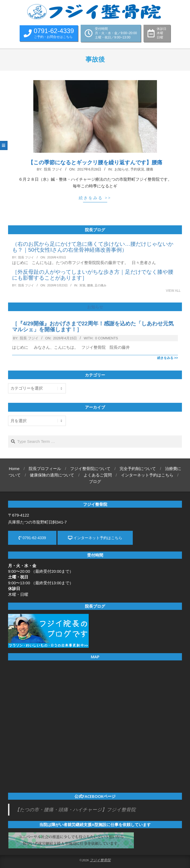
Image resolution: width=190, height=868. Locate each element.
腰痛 (150, 169)
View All (173, 291)
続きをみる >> (95, 198)
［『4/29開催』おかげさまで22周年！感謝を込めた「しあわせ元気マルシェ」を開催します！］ (93, 326)
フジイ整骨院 (100, 860)
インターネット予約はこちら (95, 538)
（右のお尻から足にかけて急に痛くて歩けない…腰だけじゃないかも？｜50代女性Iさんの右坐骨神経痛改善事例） (93, 247)
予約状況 (137, 169)
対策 (83, 285)
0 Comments (107, 338)
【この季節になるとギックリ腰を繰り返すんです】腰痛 (95, 162)
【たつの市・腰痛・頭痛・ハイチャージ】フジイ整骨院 (75, 810)
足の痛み (101, 285)
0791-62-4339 (32, 538)
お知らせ (121, 169)
